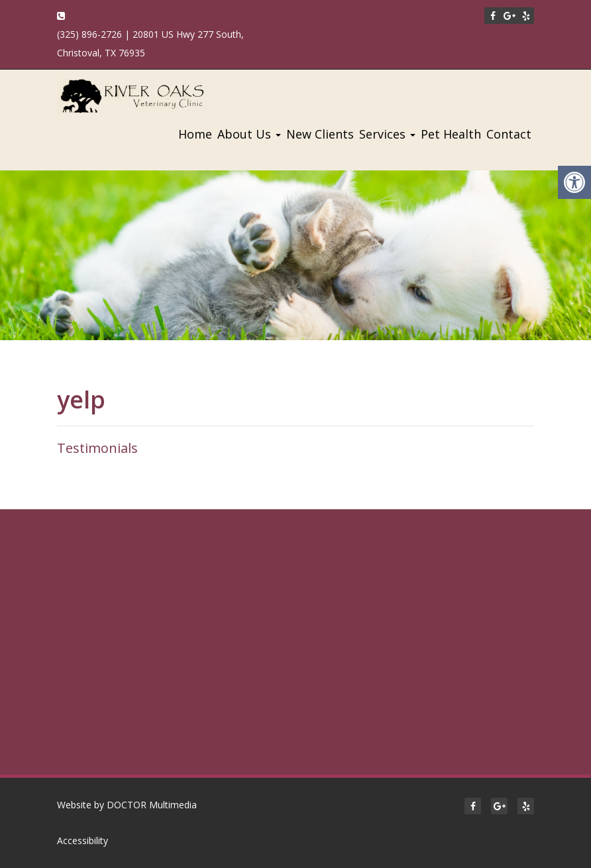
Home (195, 134)
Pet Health (451, 134)
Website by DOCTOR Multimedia (127, 805)
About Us (249, 134)
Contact (509, 134)
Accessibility (82, 840)
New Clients (320, 134)
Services (387, 134)
